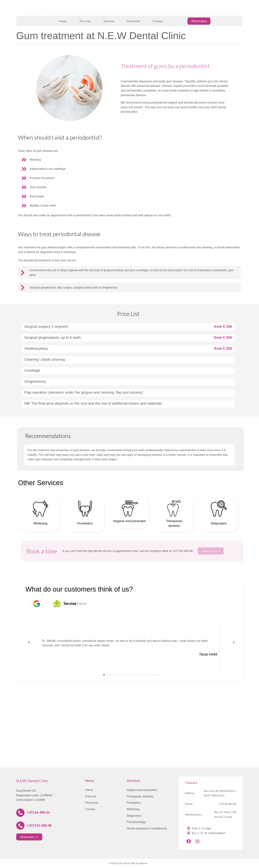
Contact (158, 21)
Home (63, 21)
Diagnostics (219, 523)
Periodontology (136, 822)
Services (109, 21)
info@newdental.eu (199, 10)
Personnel (133, 21)
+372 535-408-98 (201, 5)
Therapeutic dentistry (140, 796)
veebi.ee (143, 863)
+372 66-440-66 (38, 812)
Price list (85, 21)
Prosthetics (85, 523)
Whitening (40, 523)
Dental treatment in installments (147, 828)
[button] (104, 675)
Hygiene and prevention (142, 790)
